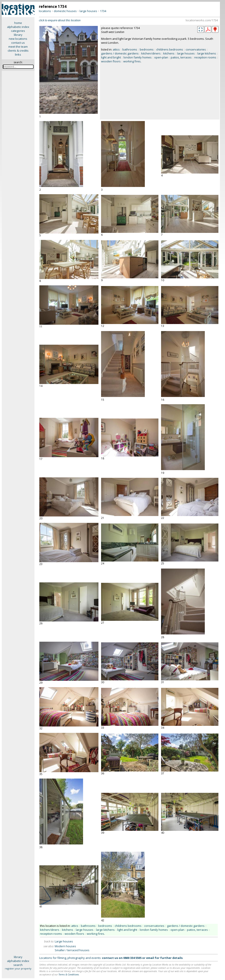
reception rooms (205, 57)
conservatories (196, 49)
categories (18, 31)
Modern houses (65, 946)
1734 (103, 11)
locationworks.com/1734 (202, 20)
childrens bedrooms (170, 49)
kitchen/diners (151, 53)
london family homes (138, 57)
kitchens (169, 53)
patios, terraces (181, 57)
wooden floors (111, 61)
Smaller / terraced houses (72, 950)
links (18, 54)
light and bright (111, 57)
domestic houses (65, 11)
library (18, 35)
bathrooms (130, 49)
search (18, 965)
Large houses (64, 941)
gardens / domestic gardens (120, 53)
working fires (132, 61)
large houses (88, 11)
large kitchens (207, 53)
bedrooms (147, 49)
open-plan (161, 57)
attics (116, 49)
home (18, 23)
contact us (18, 43)
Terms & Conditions (69, 974)
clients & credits (18, 51)
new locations (18, 39)
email (150, 958)
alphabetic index (18, 27)
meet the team (18, 47)
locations (45, 11)
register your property (18, 968)
